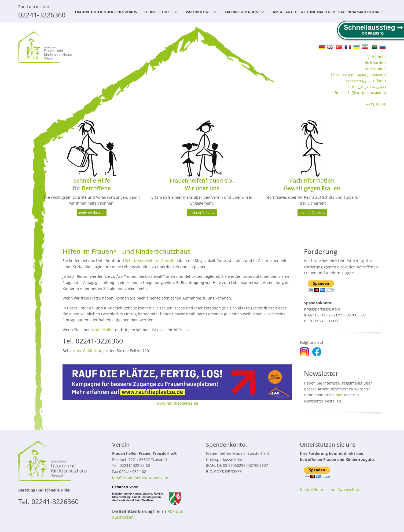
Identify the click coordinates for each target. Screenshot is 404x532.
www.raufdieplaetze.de (177, 403)
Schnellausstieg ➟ (373, 27)
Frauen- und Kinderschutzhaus (106, 12)
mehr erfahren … (92, 213)
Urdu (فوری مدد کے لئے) (367, 87)
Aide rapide (375, 69)
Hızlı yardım (375, 63)
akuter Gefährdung (87, 351)
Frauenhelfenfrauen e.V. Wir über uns (202, 184)
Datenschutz (349, 489)
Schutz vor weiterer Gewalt (149, 261)
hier (339, 395)
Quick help (376, 57)
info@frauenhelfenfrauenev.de (140, 477)
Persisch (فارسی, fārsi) (366, 81)
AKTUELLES (376, 104)
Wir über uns (198, 12)
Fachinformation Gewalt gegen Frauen (312, 184)
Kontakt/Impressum (318, 489)
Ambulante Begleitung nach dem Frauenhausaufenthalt (327, 12)
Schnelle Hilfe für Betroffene (92, 184)
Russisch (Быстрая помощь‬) (360, 93)
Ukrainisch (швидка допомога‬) (358, 75)
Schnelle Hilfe (158, 12)
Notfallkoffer (103, 330)
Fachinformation (242, 12)
